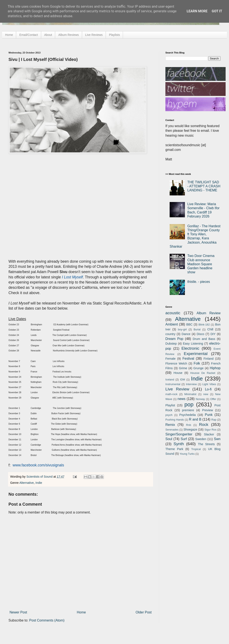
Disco (200, 334)
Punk (209, 415)
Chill (210, 329)
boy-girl (182, 329)
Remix (170, 425)
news (181, 399)
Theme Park (174, 449)
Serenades (172, 430)
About (48, 35)
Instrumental (173, 384)
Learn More (197, 11)
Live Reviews (94, 35)
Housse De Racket (203, 373)
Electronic (190, 348)
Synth (179, 444)
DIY (213, 334)
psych (169, 415)
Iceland (170, 380)
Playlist (170, 405)
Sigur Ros (210, 430)
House (178, 373)
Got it (217, 11)
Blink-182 (204, 325)
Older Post (144, 612)
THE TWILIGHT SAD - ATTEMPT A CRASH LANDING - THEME (204, 186)
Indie (39, 483)
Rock (204, 424)
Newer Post (18, 612)
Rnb (189, 425)
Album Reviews (68, 35)
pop (189, 404)
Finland (209, 359)
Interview (191, 384)
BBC (189, 324)
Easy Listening (193, 344)
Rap (214, 420)
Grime (183, 368)
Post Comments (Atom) (47, 620)
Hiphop (215, 368)
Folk (197, 363)
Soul (169, 439)
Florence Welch (176, 363)
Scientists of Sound (40, 477)
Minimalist (190, 394)
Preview (207, 410)
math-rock (171, 394)
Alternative (27, 483)
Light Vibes (209, 384)
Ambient (172, 324)
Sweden (201, 439)
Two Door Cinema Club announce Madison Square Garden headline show (201, 264)
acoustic (173, 313)
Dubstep (171, 344)
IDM (182, 380)
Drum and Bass (204, 339)
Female (170, 359)
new (206, 394)
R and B (195, 419)
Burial (197, 329)
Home (9, 35)
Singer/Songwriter (179, 434)
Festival (188, 358)
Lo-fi (208, 389)
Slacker (209, 434)
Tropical (196, 449)
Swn (217, 439)
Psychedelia (187, 415)
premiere (188, 410)
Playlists (114, 35)
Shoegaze (190, 429)
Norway (200, 399)
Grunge (198, 368)
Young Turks (187, 454)
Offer (213, 399)
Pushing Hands (175, 420)
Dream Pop (174, 339)
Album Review (209, 313)
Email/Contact (29, 35)
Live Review (177, 389)
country (170, 334)
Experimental (196, 354)
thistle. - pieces (199, 282)
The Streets (206, 444)
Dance (186, 334)
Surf (184, 439)
